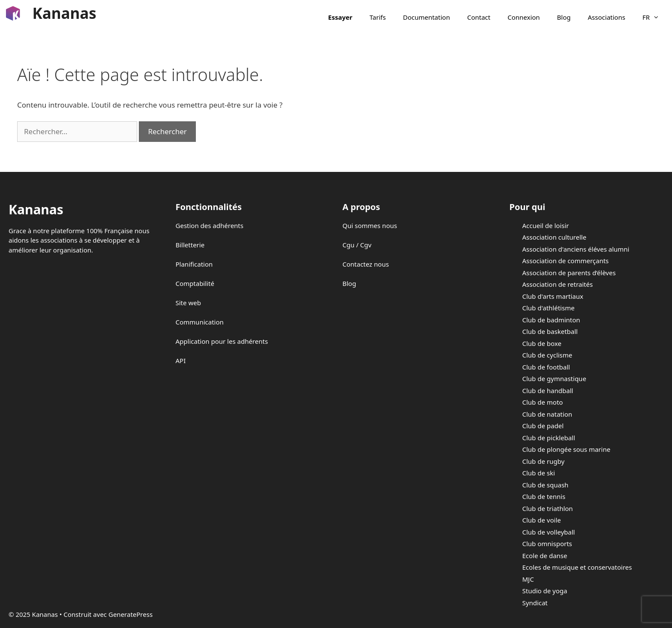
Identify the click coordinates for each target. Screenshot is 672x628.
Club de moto (543, 402)
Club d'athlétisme (549, 308)
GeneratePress (130, 614)
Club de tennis (544, 496)
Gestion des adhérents (210, 225)
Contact (479, 17)
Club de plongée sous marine (567, 449)
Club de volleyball (549, 532)
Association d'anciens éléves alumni (576, 249)
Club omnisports (547, 544)
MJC (528, 579)
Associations (607, 17)
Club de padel (543, 426)
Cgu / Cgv (357, 245)
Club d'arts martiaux (553, 296)
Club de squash (546, 485)
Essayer (340, 17)
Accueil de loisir (546, 225)
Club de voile (542, 520)
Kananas (64, 13)
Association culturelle (555, 237)
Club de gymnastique (554, 379)
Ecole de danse (545, 556)
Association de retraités (558, 284)
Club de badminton (551, 320)
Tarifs (378, 17)
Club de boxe (542, 343)
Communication (200, 322)
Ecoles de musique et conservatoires (577, 567)
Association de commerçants (566, 261)
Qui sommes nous (370, 225)
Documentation (426, 17)
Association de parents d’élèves (569, 273)
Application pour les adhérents (222, 341)
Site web (188, 303)
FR (655, 17)
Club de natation (547, 414)
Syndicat (535, 603)
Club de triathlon (548, 508)
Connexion (523, 17)
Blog (564, 17)
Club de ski (539, 473)
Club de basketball (550, 331)
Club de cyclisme (547, 355)
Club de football (546, 367)
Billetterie (190, 245)
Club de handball (548, 391)
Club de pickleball (549, 438)
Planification (194, 264)
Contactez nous (366, 264)
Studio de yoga (545, 591)
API (181, 361)
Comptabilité (195, 283)
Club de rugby (544, 461)
